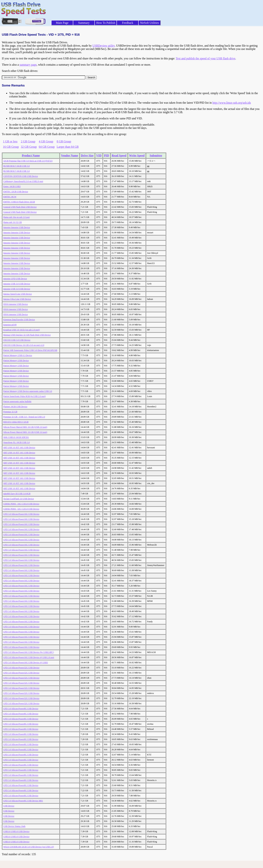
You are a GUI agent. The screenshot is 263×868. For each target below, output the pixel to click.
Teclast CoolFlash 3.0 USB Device (19, 499)
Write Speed (137, 155)
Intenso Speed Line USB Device (18, 294)
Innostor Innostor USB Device (17, 227)
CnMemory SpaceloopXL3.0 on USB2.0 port (23, 181)
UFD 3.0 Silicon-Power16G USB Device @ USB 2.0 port (29, 657)
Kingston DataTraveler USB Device (19, 320)
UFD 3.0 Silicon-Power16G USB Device (21, 514)
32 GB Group (29, 147)
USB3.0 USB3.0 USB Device (16, 831)
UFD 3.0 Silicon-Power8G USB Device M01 (23, 801)
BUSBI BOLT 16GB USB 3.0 (16, 166)
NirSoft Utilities (150, 23)
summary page (28, 65)
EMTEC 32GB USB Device (16, 192)
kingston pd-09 (10, 325)
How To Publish (106, 23)
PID (107, 155)
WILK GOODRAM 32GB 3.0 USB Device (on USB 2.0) (29, 847)
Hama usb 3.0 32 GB (13, 222)
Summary (84, 23)
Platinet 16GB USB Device (15, 407)
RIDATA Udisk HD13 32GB (16, 422)
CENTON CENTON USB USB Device (21, 176)
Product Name (31, 155)
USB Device (9, 806)
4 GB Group (46, 141)
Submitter (156, 155)
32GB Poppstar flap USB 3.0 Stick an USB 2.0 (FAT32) (28, 161)
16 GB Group (11, 147)
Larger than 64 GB (68, 147)
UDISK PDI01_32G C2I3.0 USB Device (21, 509)
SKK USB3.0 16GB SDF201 (16, 437)
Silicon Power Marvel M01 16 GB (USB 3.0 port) (25, 432)
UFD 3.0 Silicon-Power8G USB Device (21, 709)
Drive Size (87, 155)
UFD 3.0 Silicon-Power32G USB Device (21, 668)
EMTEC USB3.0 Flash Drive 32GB (19, 202)
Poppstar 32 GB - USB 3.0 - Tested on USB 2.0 (24, 417)
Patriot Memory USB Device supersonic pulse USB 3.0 (28, 391)
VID (99, 155)
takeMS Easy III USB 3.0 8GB (17, 494)
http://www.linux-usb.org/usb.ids (232, 103)
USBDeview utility (104, 46)
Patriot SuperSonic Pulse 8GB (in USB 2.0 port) (24, 396)
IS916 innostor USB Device (16, 304)
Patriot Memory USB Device (16, 361)
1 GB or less (10, 141)
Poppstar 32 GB (10, 412)
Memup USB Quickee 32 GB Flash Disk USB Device (27, 335)
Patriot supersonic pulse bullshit (17, 401)
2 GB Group (28, 141)
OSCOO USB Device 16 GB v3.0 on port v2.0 (24, 345)
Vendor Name (70, 155)
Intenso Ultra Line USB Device (17, 299)
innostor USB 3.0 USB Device (17, 284)
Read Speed (119, 155)
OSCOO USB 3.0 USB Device (17, 340)
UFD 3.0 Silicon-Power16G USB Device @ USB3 (26, 663)
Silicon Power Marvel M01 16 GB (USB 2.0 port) (25, 427)
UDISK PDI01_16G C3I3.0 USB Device (21, 504)
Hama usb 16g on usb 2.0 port (16, 217)
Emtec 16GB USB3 (12, 186)
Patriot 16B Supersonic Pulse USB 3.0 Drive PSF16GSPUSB (30, 350)
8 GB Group (64, 141)
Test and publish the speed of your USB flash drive (205, 58)
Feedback (128, 23)
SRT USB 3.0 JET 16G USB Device (19, 448)
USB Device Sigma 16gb (14, 826)
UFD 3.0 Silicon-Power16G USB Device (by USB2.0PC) (29, 652)
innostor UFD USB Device (15, 279)
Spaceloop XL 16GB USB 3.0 (17, 442)
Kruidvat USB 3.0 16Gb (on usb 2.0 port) (22, 330)
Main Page (62, 23)
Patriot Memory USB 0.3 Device (18, 355)
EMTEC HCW (10, 197)
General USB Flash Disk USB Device (20, 207)
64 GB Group (47, 147)
